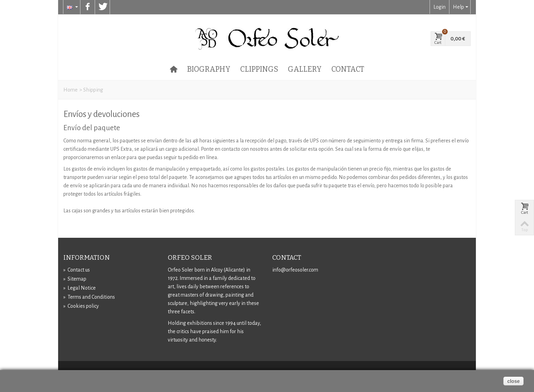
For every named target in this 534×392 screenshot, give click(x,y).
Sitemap (75, 279)
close (513, 381)
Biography (209, 69)
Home (70, 90)
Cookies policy (81, 306)
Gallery (305, 69)
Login (439, 7)
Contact (348, 69)
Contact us (77, 270)
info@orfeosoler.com (295, 270)
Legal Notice (80, 288)
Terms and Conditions (89, 297)
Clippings (259, 69)
